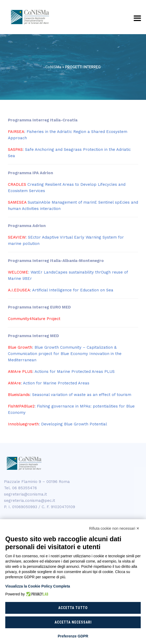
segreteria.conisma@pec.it (30, 501)
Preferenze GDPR (73, 636)
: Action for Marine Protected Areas (49, 383)
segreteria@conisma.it (25, 494)
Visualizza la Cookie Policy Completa (38, 586)
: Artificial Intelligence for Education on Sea (61, 290)
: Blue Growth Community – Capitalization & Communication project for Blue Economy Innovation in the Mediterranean (65, 354)
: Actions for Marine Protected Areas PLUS (61, 372)
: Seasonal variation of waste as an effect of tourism (70, 395)
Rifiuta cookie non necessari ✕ (114, 528)
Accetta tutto (73, 608)
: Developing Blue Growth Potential (57, 424)
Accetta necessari (73, 622)
